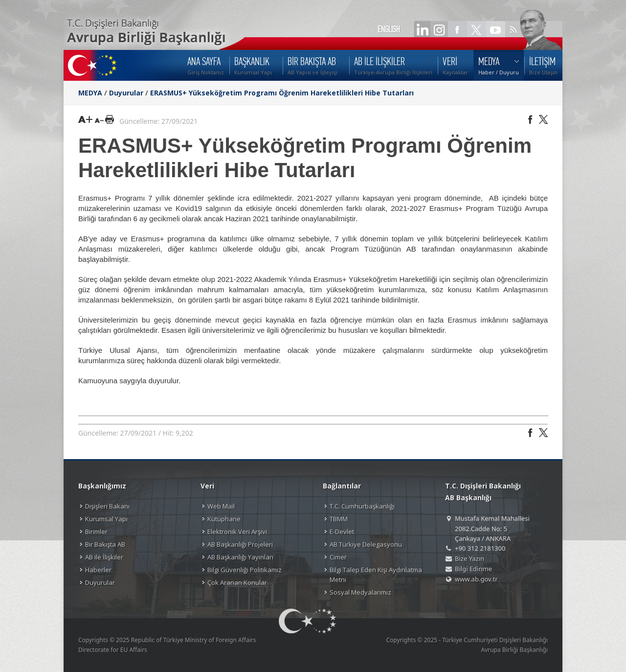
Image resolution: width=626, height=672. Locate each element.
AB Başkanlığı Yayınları (240, 557)
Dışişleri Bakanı (107, 506)
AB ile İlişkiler (104, 557)
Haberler (98, 570)
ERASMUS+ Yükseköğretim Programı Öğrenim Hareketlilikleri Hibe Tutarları (282, 93)
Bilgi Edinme (473, 569)
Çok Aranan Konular (237, 582)
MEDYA (90, 93)
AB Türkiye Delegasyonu (366, 544)
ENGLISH (389, 29)
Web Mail (221, 506)
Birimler (96, 532)
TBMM (339, 519)
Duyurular (126, 93)
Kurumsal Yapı (106, 519)
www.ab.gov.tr (476, 579)
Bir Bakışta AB (105, 544)
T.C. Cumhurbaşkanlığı (362, 506)
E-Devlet (342, 532)
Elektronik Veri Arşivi (237, 532)
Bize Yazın (469, 558)
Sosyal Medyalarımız (360, 592)
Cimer (338, 557)
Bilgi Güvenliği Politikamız (245, 570)
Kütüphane (224, 519)
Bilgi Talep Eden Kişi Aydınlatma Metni (376, 575)
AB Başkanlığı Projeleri (240, 544)
